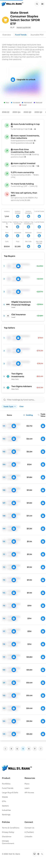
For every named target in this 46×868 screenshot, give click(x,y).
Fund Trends (21, 35)
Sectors (5, 806)
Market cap (24, 28)
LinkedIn (28, 837)
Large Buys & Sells (10, 793)
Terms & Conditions (11, 828)
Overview (7, 35)
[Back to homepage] (12, 4)
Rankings (6, 815)
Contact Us (29, 828)
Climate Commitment (8, 842)
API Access (29, 793)
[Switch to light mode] (38, 854)
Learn (27, 788)
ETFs (4, 801)
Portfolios (6, 784)
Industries (6, 810)
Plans (27, 784)
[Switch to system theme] (35, 854)
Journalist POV (37, 35)
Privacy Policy (8, 832)
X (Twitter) (29, 832)
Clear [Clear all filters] (21, 406)
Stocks (5, 797)
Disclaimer (7, 837)
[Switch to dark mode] (42, 854)
